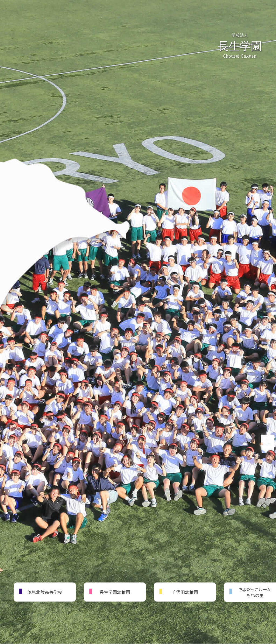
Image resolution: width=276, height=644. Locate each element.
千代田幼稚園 (185, 592)
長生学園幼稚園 (115, 592)
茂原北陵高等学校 (45, 592)
